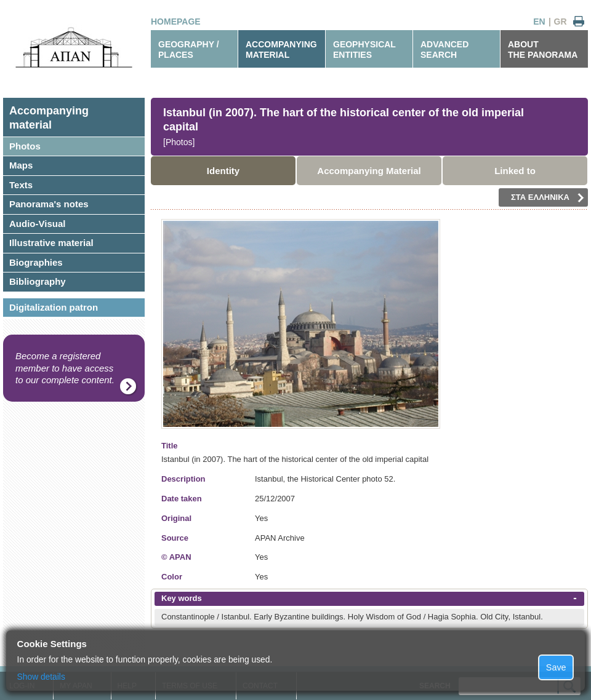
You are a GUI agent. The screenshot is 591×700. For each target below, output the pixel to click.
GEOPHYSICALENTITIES (364, 50)
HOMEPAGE (176, 22)
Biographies (36, 262)
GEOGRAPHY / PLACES (189, 50)
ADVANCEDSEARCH (444, 50)
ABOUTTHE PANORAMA (543, 50)
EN (539, 22)
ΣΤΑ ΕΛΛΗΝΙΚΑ (548, 197)
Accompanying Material (369, 171)
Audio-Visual (37, 224)
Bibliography (38, 281)
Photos (25, 146)
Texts (21, 185)
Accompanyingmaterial (49, 118)
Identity (223, 171)
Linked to (515, 171)
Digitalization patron (54, 307)
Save (556, 667)
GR (561, 22)
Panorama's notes (49, 204)
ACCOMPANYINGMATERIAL (281, 50)
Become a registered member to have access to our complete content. (65, 368)
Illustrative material (51, 243)
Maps (21, 165)
